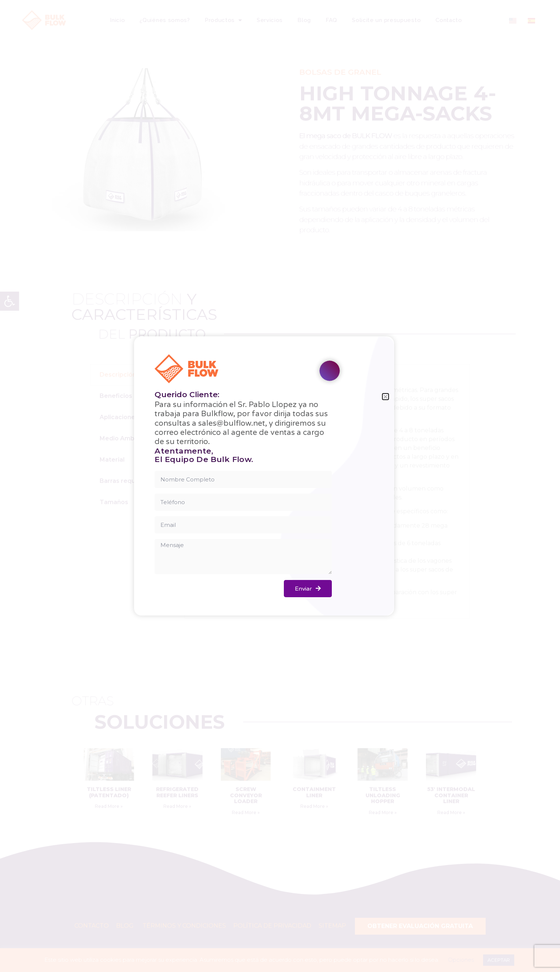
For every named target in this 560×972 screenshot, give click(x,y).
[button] (385, 397)
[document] (280, 486)
